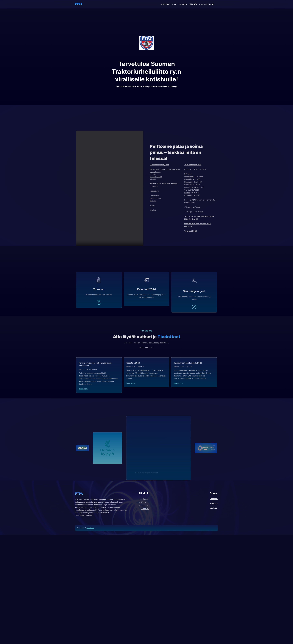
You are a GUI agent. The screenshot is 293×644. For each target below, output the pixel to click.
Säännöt (145, 625)
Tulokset (145, 619)
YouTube (213, 628)
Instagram (214, 623)
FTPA (79, 4)
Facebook (214, 619)
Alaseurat (145, 629)
